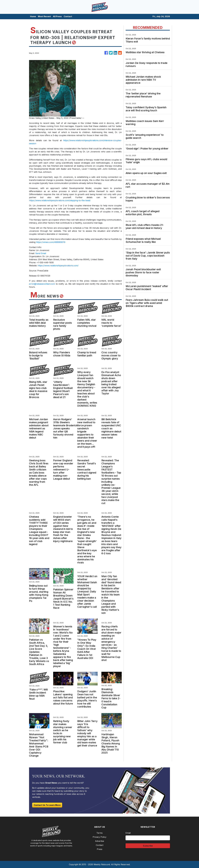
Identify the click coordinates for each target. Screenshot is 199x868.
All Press (57, 16)
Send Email (41, 253)
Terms (99, 833)
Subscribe (148, 846)
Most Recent (44, 16)
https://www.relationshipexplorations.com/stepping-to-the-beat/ (60, 200)
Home (33, 16)
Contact (68, 16)
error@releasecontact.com (42, 284)
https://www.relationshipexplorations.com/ (58, 266)
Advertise (100, 841)
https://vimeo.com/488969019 (51, 242)
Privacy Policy (99, 837)
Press (100, 849)
